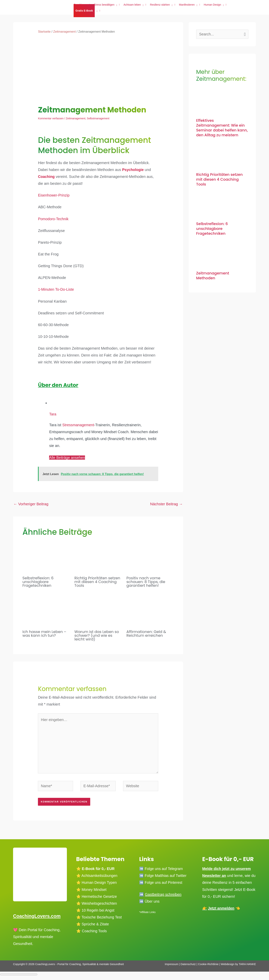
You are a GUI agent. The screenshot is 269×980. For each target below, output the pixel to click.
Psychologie (133, 170)
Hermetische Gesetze (100, 898)
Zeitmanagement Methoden (213, 276)
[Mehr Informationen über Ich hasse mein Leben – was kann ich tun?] (46, 609)
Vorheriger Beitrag (31, 504)
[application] (96, 11)
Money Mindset (95, 891)
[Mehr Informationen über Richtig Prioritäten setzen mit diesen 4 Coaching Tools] (98, 555)
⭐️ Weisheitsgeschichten (97, 905)
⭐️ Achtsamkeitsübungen (97, 877)
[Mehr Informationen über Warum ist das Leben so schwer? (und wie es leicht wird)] (98, 609)
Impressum (171, 966)
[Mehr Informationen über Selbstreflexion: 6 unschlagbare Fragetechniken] (46, 555)
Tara (53, 414)
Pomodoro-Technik (54, 219)
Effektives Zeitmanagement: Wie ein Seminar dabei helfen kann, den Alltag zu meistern (222, 128)
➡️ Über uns (150, 903)
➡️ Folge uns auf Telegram (161, 870)
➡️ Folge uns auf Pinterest (161, 884)
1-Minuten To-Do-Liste (56, 289)
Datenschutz (188, 966)
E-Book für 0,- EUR (99, 870)
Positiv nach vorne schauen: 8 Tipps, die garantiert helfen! (146, 582)
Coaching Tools (95, 932)
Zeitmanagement (76, 118)
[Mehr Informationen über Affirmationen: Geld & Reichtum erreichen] (150, 609)
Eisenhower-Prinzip (54, 195)
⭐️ (79, 884)
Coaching (46, 177)
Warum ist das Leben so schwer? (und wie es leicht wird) (97, 635)
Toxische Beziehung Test (102, 919)
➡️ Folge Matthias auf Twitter (163, 877)
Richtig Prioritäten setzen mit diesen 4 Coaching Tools (97, 582)
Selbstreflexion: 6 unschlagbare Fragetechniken (38, 582)
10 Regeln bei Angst (99, 912)
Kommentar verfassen (51, 118)
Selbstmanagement (98, 118)
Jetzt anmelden (221, 917)
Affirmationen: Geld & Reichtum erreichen (146, 634)
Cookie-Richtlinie (208, 966)
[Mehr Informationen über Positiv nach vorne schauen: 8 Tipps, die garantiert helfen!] (150, 555)
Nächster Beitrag (166, 504)
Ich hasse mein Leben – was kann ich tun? (44, 634)
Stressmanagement (78, 425)
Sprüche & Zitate (96, 926)
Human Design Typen (100, 884)
